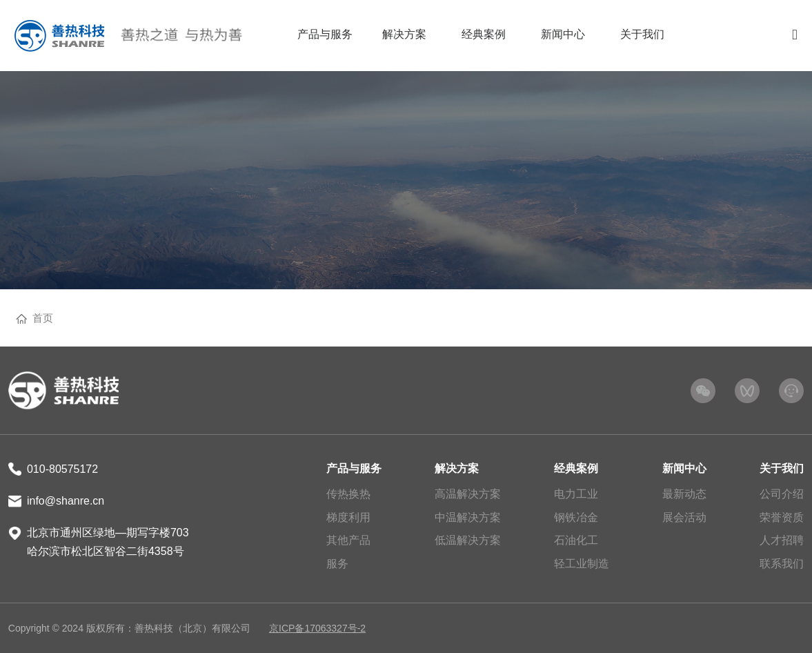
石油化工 (576, 540)
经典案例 (576, 468)
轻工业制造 (582, 564)
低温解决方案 (468, 540)
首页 (43, 318)
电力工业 (576, 494)
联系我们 (782, 564)
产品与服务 (354, 468)
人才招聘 (782, 540)
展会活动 (684, 517)
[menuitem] (325, 36)
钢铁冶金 (576, 517)
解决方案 (457, 468)
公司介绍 (782, 494)
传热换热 (348, 494)
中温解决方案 (468, 517)
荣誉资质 (782, 517)
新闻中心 (684, 468)
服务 (337, 564)
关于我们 (782, 468)
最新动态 (684, 494)
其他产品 (348, 540)
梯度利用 (348, 517)
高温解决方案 (468, 494)
